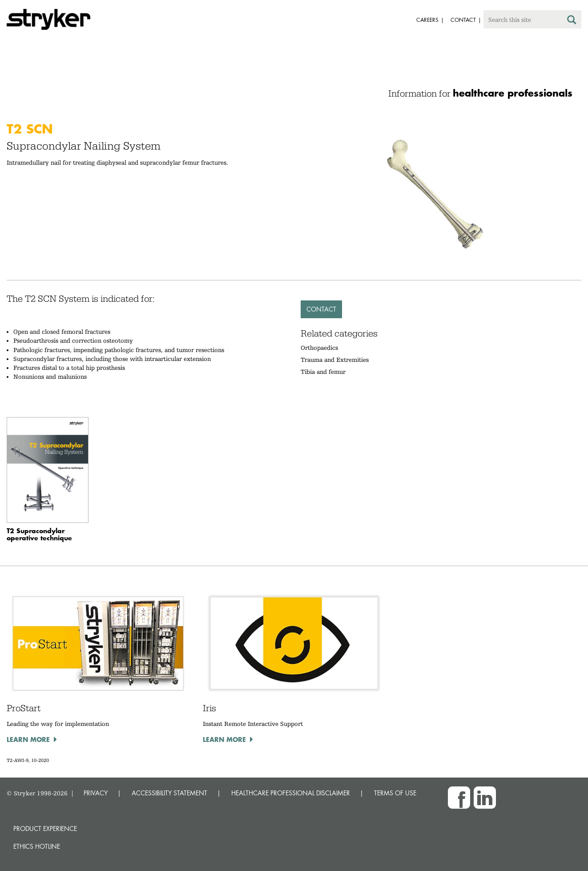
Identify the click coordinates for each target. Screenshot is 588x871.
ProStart (24, 708)
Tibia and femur (323, 372)
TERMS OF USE (395, 793)
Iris (209, 708)
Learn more (28, 739)
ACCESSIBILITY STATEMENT (169, 793)
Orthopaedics (319, 348)
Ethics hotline (37, 846)
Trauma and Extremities (335, 360)
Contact (321, 309)
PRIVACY (96, 793)
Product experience (45, 828)
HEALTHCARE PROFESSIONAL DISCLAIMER (291, 793)
